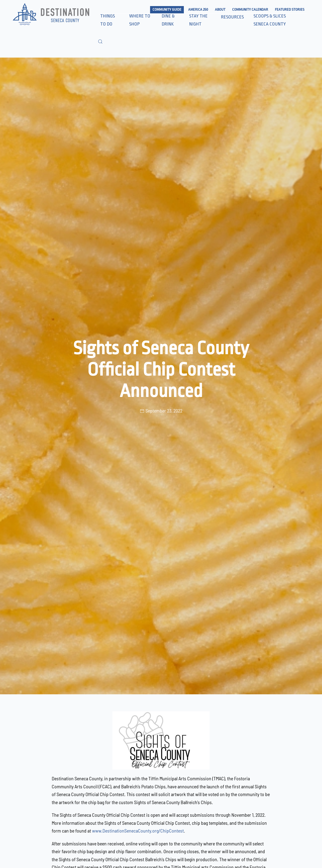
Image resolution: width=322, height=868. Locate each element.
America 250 (198, 10)
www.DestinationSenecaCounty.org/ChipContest (138, 831)
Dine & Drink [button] (168, 20)
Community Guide (167, 10)
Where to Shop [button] (140, 20)
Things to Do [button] (108, 20)
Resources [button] (232, 17)
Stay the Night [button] (198, 20)
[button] (100, 42)
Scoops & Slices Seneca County (270, 20)
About (220, 10)
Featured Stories (290, 10)
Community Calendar (250, 10)
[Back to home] (51, 15)
